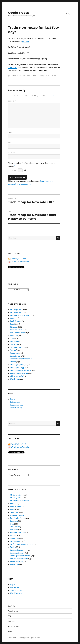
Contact (11, 621)
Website (12, 153)
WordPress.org (16, 408)
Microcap (14, 327)
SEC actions (15, 341)
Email (11, 142)
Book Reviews (16, 321)
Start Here (12, 606)
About (11, 631)
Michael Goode (16, 76)
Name (11, 132)
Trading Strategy (17, 368)
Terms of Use (13, 626)
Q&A (12, 339)
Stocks (13, 350)
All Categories (42, 76)
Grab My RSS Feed (18, 259)
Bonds (13, 318)
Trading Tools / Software (20, 370)
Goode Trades (18, 13)
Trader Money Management (22, 359)
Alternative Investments (20, 315)
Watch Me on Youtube (20, 262)
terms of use (13, 67)
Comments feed (17, 405)
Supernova (15, 353)
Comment (13, 101)
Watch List (15, 379)
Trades (13, 362)
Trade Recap (52, 76)
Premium (14, 336)
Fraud (12, 324)
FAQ (10, 616)
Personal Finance (17, 330)
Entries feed (15, 402)
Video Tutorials (16, 376)
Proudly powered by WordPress (29, 638)
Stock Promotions (18, 347)
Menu (68, 14)
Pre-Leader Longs (18, 333)
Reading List (13, 611)
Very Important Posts (19, 373)
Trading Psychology (18, 365)
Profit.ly (25, 41)
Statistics (14, 344)
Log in (13, 399)
